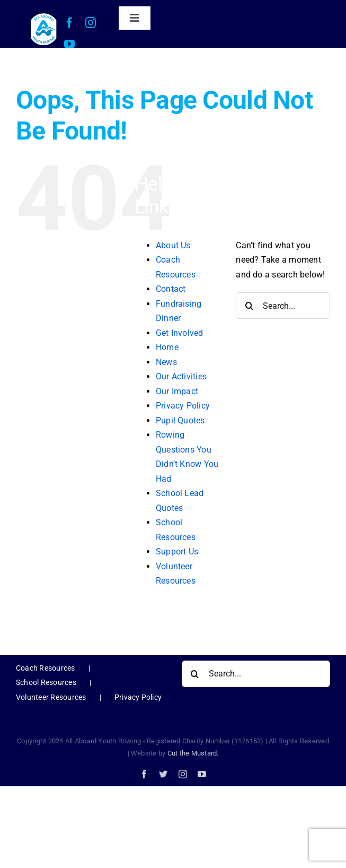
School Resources (46, 682)
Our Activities (181, 376)
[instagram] (91, 23)
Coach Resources (46, 668)
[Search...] (283, 306)
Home (167, 347)
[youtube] (69, 44)
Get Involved (180, 333)
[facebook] (69, 23)
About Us (173, 245)
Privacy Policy (183, 406)
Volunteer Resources (51, 697)
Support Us (177, 552)
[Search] (249, 306)
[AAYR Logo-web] (44, 16)
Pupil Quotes (180, 420)
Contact (171, 289)
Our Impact (177, 391)
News (166, 362)
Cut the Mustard (193, 753)
